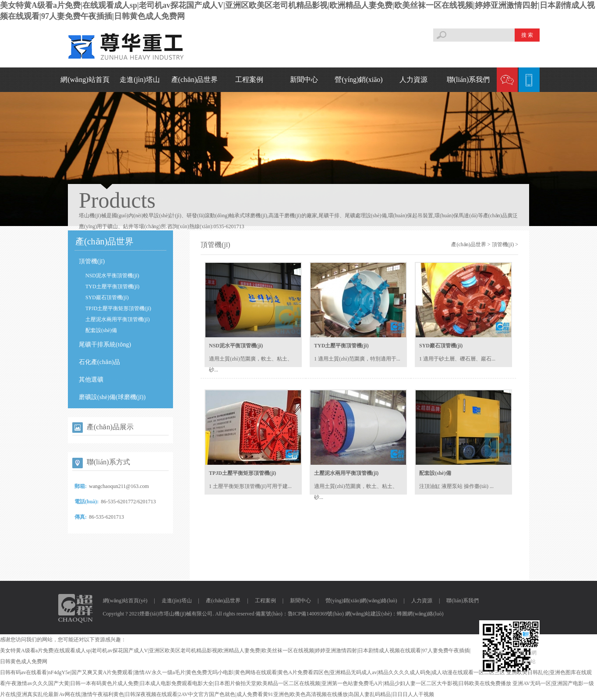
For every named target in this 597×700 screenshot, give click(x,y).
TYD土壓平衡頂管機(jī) (112, 286)
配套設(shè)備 (101, 330)
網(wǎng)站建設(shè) (369, 614)
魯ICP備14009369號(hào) (316, 614)
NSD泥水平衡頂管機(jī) (112, 276)
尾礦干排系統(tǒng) (105, 345)
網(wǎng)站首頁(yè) (125, 601)
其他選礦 (91, 380)
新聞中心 (304, 80)
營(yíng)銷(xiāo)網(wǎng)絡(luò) (361, 601)
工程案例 (249, 80)
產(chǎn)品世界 (195, 80)
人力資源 (413, 80)
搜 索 (527, 35)
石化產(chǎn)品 (99, 362)
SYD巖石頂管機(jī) (107, 297)
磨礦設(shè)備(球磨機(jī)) (112, 397)
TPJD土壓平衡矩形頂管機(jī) (118, 308)
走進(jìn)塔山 (140, 80)
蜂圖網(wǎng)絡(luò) (420, 614)
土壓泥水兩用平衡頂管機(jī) (118, 319)
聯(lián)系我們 (468, 80)
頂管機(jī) (92, 261)
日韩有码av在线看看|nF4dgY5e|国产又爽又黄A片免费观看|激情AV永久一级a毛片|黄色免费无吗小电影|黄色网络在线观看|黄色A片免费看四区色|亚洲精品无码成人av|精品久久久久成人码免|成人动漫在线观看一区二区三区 (253, 672)
